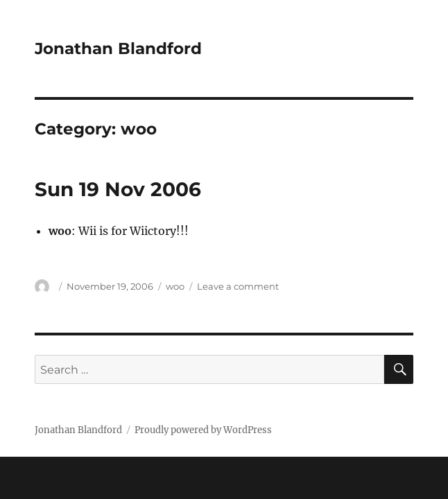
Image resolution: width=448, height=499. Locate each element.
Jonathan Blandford (118, 49)
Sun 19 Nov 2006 (118, 189)
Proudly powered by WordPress (203, 430)
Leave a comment (238, 286)
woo (175, 286)
